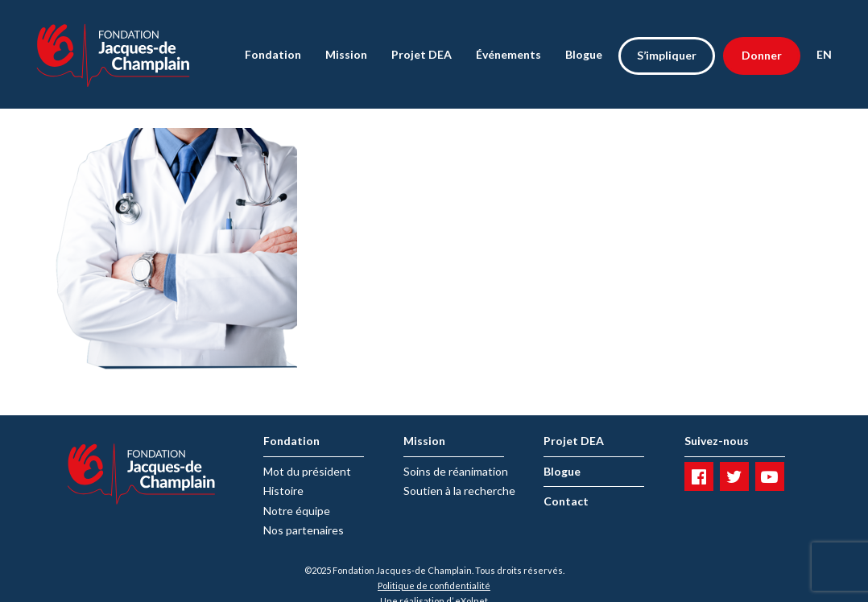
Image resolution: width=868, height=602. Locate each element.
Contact (566, 501)
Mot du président (307, 471)
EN (824, 54)
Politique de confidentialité (434, 586)
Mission (346, 54)
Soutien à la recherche (459, 491)
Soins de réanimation (456, 471)
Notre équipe (297, 511)
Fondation (273, 54)
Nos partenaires (304, 530)
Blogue (584, 54)
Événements (508, 54)
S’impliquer (667, 55)
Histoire (283, 491)
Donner (762, 55)
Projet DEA (422, 54)
